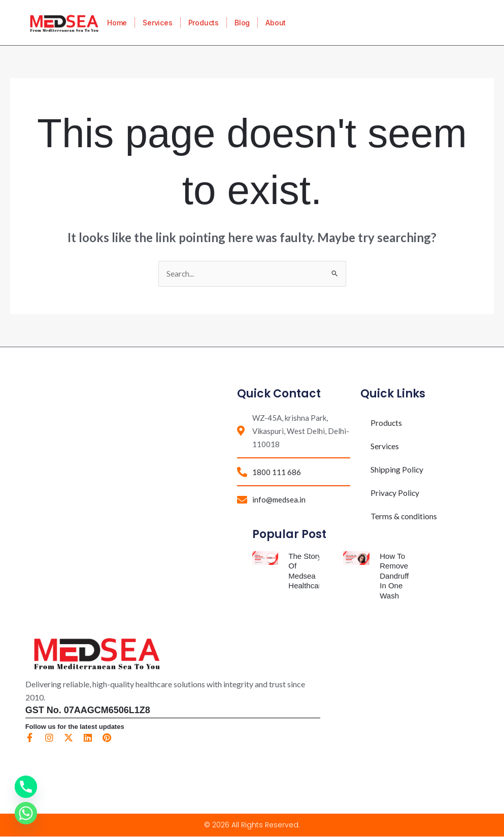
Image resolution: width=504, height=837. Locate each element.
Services (157, 23)
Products (204, 23)
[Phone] (26, 787)
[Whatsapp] (26, 813)
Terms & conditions (404, 516)
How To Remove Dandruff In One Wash (394, 576)
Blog (242, 23)
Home (117, 23)
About (276, 23)
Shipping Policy (397, 469)
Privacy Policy (395, 493)
